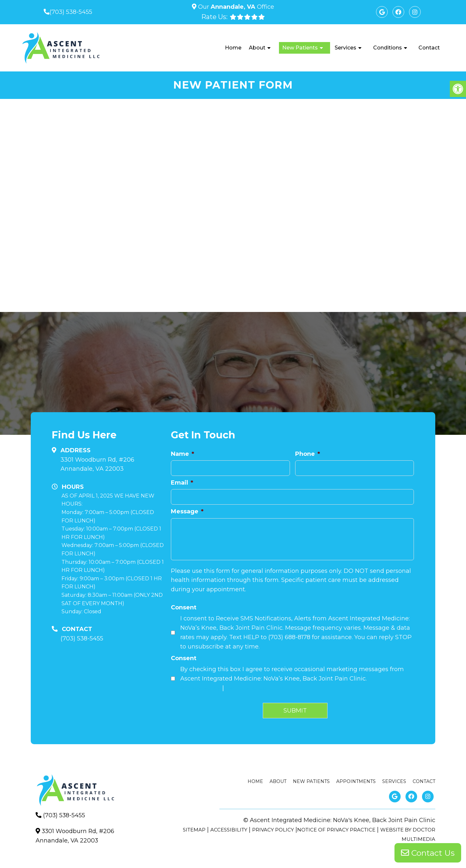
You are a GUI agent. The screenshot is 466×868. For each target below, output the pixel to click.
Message (187, 511)
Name (183, 454)
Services (345, 48)
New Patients (300, 48)
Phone (308, 454)
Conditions (388, 48)
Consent (184, 607)
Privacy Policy (200, 688)
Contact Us (428, 853)
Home (233, 48)
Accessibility (229, 830)
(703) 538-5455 (71, 12)
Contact (429, 48)
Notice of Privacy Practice (336, 830)
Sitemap (194, 830)
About (257, 48)
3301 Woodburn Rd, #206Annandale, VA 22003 (97, 464)
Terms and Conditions (258, 688)
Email (182, 483)
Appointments (356, 781)
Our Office (235, 7)
